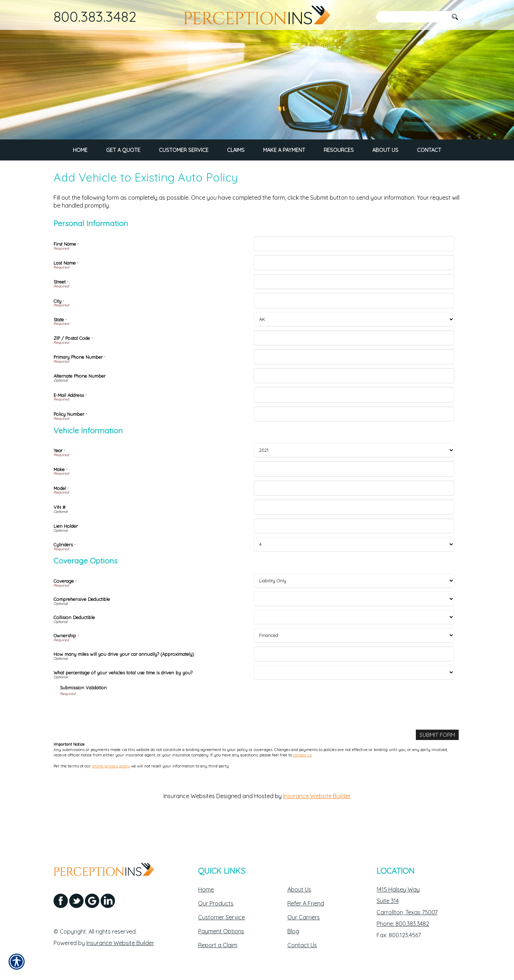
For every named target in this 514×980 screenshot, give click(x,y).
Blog (293, 931)
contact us (302, 780)
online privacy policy (111, 791)
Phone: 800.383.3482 (403, 924)
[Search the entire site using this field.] (412, 17)
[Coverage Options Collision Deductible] (354, 642)
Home (206, 889)
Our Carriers (304, 917)
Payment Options (221, 931)
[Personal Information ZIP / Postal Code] (354, 363)
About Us (299, 889)
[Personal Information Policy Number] (354, 439)
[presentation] (114, 735)
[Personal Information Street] (354, 307)
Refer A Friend (306, 903)
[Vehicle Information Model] (354, 513)
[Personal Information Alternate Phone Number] (354, 401)
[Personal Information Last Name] (354, 288)
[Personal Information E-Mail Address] (354, 420)
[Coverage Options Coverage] (354, 606)
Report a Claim (218, 945)
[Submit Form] (437, 760)
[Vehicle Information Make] (354, 494)
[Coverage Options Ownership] (354, 660)
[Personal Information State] (354, 344)
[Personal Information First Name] (354, 269)
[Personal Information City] (354, 326)
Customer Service (221, 917)
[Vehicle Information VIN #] (354, 532)
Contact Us (302, 945)
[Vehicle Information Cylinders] (354, 570)
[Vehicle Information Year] (354, 476)
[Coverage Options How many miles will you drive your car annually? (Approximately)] (354, 679)
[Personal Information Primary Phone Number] (354, 382)
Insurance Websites (189, 821)
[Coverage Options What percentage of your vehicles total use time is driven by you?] (354, 697)
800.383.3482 (95, 16)
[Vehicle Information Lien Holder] (354, 551)
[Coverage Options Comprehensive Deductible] (354, 624)
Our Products (216, 903)
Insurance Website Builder (317, 821)
